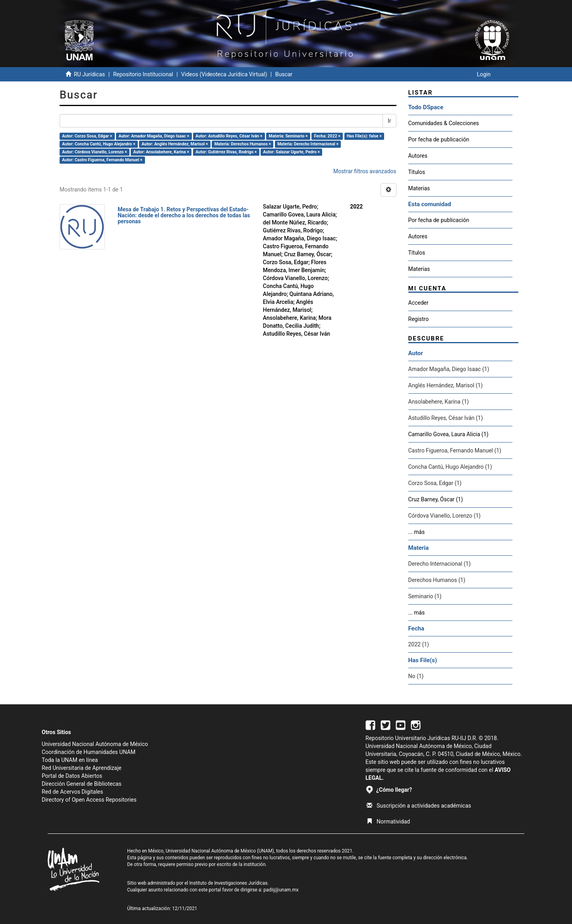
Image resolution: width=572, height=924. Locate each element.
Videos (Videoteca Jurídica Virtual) (224, 74)
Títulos (417, 172)
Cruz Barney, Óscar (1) (436, 499)
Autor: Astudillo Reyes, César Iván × (229, 136)
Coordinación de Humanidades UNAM (89, 752)
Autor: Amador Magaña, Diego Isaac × (154, 136)
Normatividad (388, 822)
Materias (419, 188)
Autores (418, 156)
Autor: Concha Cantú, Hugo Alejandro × (99, 144)
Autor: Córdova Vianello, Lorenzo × (94, 152)
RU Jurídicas (89, 74)
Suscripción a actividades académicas (419, 806)
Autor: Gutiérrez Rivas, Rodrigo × (226, 152)
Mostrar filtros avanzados (365, 171)
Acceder (418, 303)
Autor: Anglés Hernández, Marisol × (175, 144)
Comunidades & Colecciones (444, 123)
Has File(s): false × (364, 136)
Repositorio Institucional (143, 74)
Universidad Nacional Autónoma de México (95, 744)
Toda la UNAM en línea (70, 760)
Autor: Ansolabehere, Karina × (161, 152)
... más (417, 532)
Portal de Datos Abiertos (72, 776)
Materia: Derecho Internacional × (308, 144)
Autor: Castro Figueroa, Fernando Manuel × (102, 160)
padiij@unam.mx (281, 890)
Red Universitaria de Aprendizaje (82, 768)
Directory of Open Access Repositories (89, 800)
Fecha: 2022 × (327, 136)
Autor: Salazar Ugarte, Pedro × (291, 152)
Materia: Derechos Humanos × (243, 144)
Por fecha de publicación (439, 139)
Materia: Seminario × (288, 136)
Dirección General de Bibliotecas (82, 784)
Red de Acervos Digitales (72, 792)
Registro (419, 319)
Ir (389, 121)
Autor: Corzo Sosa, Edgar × (87, 136)
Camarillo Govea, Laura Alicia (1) (448, 434)
